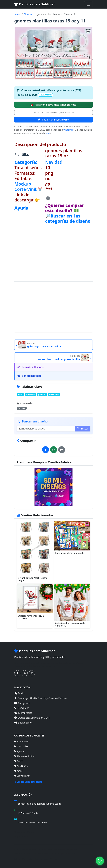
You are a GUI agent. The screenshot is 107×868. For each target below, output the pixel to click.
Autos (18, 771)
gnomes (42, 394)
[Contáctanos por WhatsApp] (25, 673)
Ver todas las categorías (28, 782)
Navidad (29, 14)
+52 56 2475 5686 (28, 813)
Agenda (19, 751)
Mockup (23, 184)
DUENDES (30, 394)
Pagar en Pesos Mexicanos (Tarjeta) (53, 105)
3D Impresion (22, 741)
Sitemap (54, 859)
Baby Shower (22, 776)
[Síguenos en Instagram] (32, 673)
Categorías (22, 703)
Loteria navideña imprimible (70, 553)
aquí (48, 133)
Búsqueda (22, 708)
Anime (19, 761)
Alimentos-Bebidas (25, 756)
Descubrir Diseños (30, 367)
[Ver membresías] (53, 487)
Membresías (23, 713)
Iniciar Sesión (24, 723)
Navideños (54, 394)
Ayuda (21, 208)
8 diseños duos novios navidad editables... (71, 624)
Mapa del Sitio (21, 836)
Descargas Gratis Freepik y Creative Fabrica (41, 698)
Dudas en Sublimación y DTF (32, 718)
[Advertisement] (53, 245)
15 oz (20, 394)
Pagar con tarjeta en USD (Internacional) (53, 112)
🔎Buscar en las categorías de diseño (68, 218)
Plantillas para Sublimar (35, 4)
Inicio (17, 14)
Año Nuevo (21, 766)
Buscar (83, 429)
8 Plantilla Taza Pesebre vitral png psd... (33, 579)
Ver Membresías (29, 376)
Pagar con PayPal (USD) (53, 120)
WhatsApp (68, 130)
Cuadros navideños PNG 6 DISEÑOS (31, 617)
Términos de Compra (25, 832)
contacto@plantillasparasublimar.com (39, 804)
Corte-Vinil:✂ (29, 189)
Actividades (21, 746)
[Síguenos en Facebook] (17, 673)
